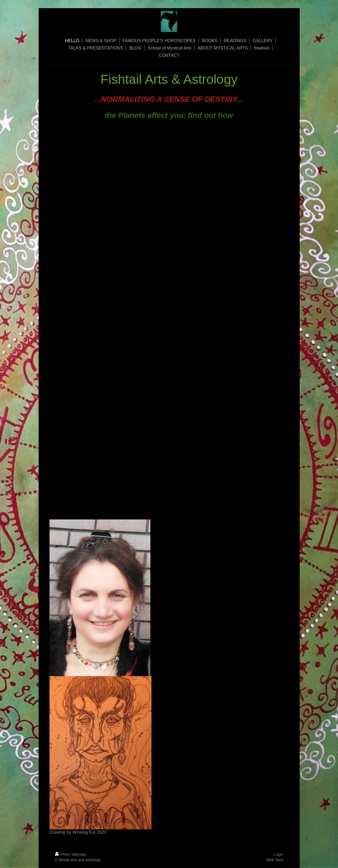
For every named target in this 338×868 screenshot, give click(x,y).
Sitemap (79, 854)
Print (62, 854)
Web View (275, 860)
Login (278, 854)
